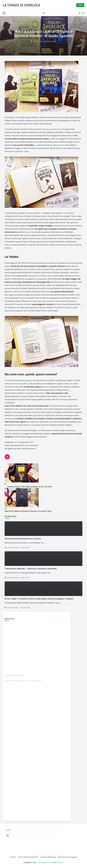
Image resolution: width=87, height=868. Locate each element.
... (44, 543)
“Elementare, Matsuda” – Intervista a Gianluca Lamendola (31, 569)
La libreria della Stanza (48, 857)
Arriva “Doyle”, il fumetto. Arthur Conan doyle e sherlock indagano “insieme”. (39, 599)
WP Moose (60, 862)
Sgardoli (28, 380)
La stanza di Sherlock (21, 5)
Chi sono (13, 857)
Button (80, 5)
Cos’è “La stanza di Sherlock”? (28, 857)
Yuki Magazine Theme (45, 862)
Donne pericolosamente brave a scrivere (23, 539)
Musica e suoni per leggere (68, 857)
